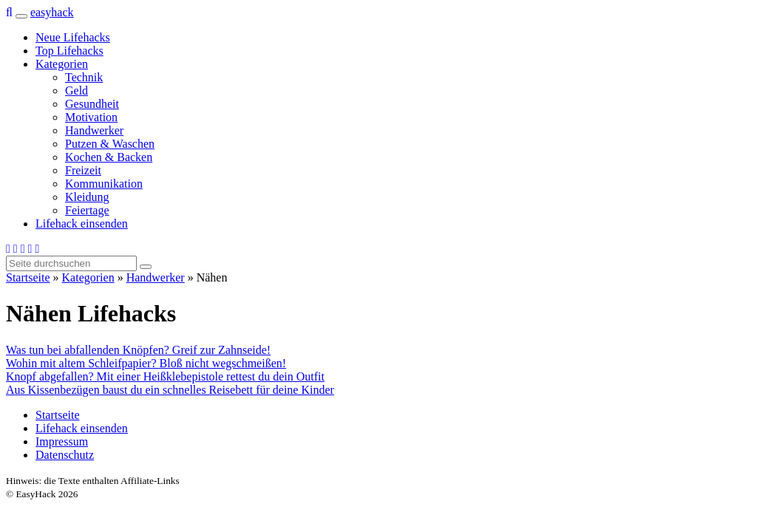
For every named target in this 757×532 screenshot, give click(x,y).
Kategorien (62, 64)
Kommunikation (104, 184)
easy (52, 12)
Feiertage (87, 210)
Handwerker (94, 130)
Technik (84, 77)
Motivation (91, 117)
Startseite (28, 277)
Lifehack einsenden (82, 224)
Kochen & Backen (109, 157)
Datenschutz (65, 455)
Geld (77, 91)
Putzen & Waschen (110, 144)
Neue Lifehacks (73, 37)
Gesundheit (92, 104)
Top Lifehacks (69, 51)
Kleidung (87, 197)
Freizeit (83, 170)
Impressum (62, 441)
